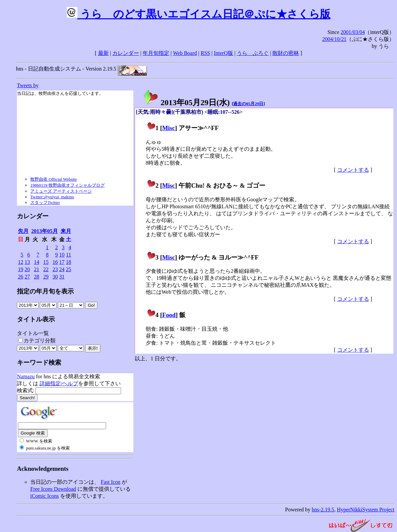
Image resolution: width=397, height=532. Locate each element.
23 (55, 269)
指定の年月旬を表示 (45, 291)
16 (55, 262)
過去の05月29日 (248, 104)
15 (46, 262)
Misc (169, 128)
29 (46, 277)
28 (37, 277)
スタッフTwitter (45, 202)
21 (37, 269)
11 (69, 255)
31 (62, 277)
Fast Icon (111, 482)
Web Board (185, 53)
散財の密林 (286, 53)
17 (62, 262)
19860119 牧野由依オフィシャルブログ (67, 185)
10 (62, 255)
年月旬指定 (156, 53)
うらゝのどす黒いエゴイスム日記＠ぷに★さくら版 (199, 14)
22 (46, 269)
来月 (66, 231)
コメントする (353, 170)
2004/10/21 (334, 39)
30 (55, 277)
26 (21, 277)
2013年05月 (45, 231)
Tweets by (28, 85)
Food (169, 315)
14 (37, 262)
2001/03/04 (353, 32)
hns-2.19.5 (323, 510)
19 (21, 269)
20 (27, 269)
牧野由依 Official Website (54, 179)
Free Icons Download (53, 489)
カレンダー (126, 53)
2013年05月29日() (186, 102)
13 (27, 262)
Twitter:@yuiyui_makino (52, 197)
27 (27, 277)
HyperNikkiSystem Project (366, 510)
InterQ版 (223, 53)
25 (68, 269)
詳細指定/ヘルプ (59, 383)
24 (62, 269)
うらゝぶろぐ (253, 53)
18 (68, 262)
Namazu (26, 376)
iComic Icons (45, 496)
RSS (205, 53)
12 (21, 262)
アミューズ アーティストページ (61, 191)
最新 (103, 53)
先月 (23, 231)
